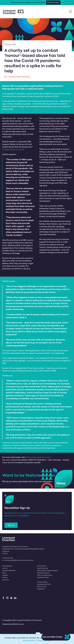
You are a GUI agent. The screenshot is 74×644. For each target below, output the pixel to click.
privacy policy (29, 640)
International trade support (47, 571)
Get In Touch (42, 587)
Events (5, 577)
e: (18, 560)
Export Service (42, 568)
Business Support (43, 573)
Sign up (11, 525)
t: (8, 558)
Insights (5, 575)
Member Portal (43, 577)
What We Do (42, 566)
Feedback (41, 589)
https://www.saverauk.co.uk (38, 457)
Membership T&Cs (44, 584)
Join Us (5, 568)
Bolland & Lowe (18, 624)
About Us (6, 580)
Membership (7, 566)
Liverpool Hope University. (14, 150)
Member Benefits (9, 571)
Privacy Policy (42, 582)
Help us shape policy (45, 575)
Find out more (53, 3)
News (4, 573)
